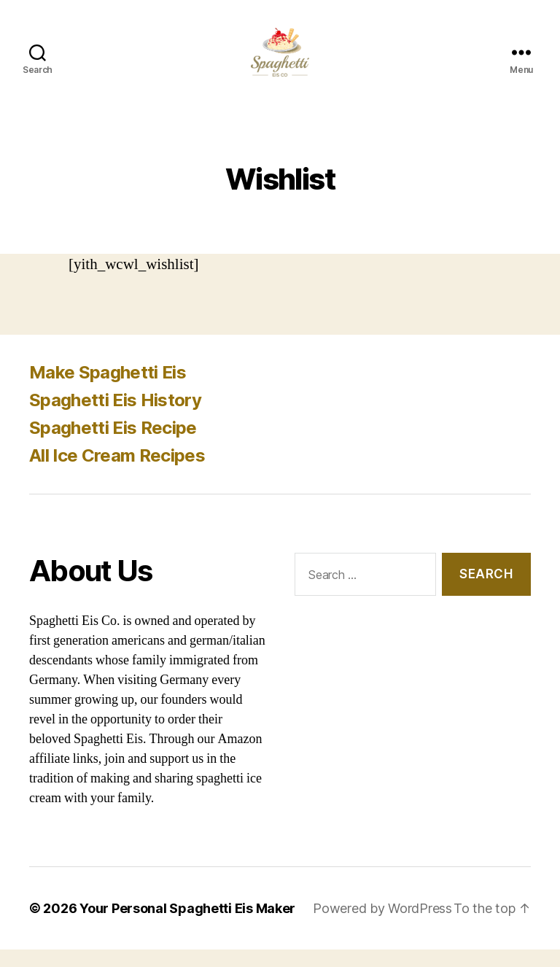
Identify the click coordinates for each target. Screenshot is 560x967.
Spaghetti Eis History (115, 418)
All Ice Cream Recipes (117, 473)
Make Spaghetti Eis (108, 390)
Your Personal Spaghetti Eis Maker (187, 926)
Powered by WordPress (382, 926)
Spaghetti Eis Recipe (113, 445)
